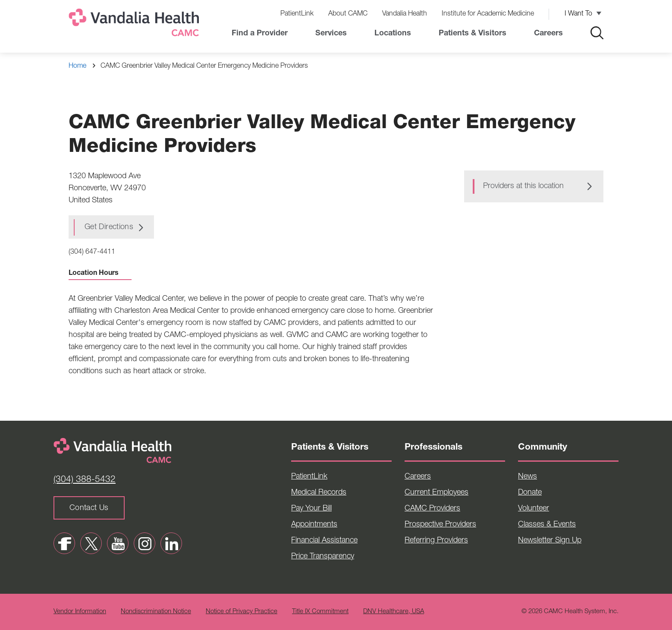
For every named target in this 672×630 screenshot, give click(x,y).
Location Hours (100, 274)
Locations (393, 34)
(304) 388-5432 (85, 480)
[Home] (135, 24)
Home (77, 66)
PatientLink (297, 14)
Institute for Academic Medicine (488, 14)
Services (331, 34)
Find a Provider (260, 34)
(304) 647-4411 (92, 252)
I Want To (578, 14)
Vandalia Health (405, 14)
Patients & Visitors (473, 34)
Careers (548, 34)
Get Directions (109, 227)
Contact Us (89, 508)
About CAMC (348, 14)
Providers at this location (523, 186)
